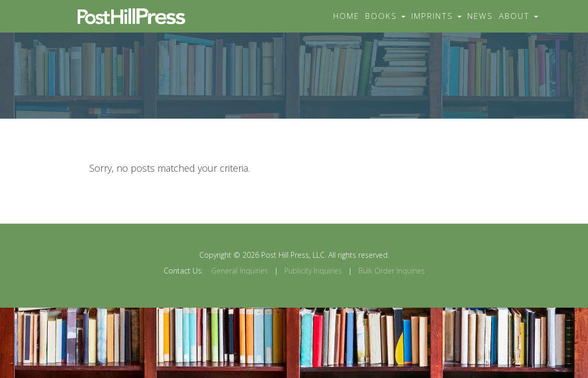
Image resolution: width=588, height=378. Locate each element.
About (518, 16)
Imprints (436, 16)
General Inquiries (240, 271)
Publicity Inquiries (313, 271)
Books (385, 16)
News (480, 16)
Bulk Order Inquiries (392, 271)
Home (346, 16)
